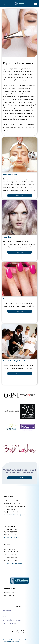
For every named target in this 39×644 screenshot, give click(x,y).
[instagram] (18, 632)
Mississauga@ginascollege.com (15, 515)
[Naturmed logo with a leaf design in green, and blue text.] (11, 427)
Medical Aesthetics (10, 175)
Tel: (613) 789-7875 (11, 532)
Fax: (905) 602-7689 (11, 512)
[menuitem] (13, 610)
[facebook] (13, 632)
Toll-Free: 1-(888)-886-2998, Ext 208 (16, 506)
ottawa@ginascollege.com (13, 538)
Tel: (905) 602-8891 (11, 509)
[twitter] (23, 632)
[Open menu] (35, 4)
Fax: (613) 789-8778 (11, 535)
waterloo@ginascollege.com (14, 563)
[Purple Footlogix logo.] (28, 427)
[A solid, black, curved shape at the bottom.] (4, 4)
